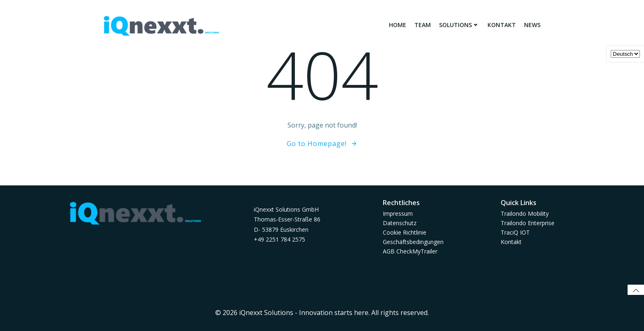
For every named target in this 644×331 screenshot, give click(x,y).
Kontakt (502, 25)
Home (398, 25)
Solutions (459, 25)
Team (423, 25)
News (532, 25)
